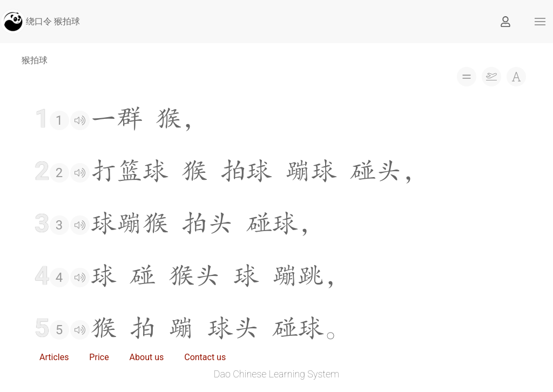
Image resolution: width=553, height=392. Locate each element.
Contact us (205, 357)
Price (99, 357)
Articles (54, 357)
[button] (540, 22)
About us (147, 357)
